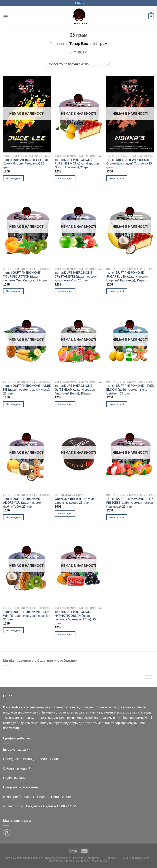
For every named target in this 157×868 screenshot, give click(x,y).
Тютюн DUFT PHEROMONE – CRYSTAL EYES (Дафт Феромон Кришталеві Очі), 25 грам (76, 276)
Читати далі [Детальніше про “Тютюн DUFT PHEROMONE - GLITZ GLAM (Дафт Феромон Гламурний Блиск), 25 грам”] (65, 404)
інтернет (29, 707)
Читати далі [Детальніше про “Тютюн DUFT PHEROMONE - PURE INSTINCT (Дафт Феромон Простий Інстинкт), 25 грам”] (65, 178)
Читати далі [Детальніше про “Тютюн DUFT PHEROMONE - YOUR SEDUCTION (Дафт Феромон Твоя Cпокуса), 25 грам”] (13, 291)
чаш (92, 707)
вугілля (82, 707)
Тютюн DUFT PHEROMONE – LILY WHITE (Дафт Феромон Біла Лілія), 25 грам (27, 616)
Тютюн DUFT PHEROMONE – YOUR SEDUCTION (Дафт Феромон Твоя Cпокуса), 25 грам (25, 276)
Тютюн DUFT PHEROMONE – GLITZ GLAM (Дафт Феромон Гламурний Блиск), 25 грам (75, 389)
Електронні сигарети (86, 858)
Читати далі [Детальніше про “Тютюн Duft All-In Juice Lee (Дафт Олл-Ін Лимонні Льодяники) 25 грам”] (13, 178)
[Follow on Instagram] (7, 833)
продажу (57, 707)
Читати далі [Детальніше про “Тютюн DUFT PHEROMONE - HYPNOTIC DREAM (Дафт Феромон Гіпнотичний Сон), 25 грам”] (65, 634)
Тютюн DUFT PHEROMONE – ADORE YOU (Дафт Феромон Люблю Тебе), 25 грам (23, 502)
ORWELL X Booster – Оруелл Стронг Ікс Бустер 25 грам (75, 501)
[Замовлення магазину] (78, 64)
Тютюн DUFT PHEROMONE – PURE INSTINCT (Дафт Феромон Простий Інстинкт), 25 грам (77, 163)
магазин (42, 707)
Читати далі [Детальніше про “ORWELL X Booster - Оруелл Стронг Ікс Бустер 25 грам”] (65, 513)
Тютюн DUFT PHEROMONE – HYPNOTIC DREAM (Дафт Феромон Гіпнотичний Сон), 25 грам (75, 617)
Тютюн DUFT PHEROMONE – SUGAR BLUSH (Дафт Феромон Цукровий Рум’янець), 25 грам (127, 276)
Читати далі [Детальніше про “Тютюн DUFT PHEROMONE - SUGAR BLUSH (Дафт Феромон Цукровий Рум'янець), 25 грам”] (117, 291)
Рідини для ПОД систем (136, 858)
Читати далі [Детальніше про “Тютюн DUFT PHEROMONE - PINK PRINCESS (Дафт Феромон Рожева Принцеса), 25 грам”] (117, 517)
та (98, 707)
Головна (57, 43)
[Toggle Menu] (149, 678)
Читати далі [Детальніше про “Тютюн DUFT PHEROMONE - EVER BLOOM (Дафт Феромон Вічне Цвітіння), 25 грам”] (117, 404)
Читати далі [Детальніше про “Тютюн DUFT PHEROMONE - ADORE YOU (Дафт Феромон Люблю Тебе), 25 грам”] (13, 517)
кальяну (129, 707)
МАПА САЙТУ (101, 861)
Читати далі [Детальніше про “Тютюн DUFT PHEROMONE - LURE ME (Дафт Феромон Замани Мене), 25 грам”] (13, 404)
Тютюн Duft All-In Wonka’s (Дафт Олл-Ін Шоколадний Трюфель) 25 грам (129, 163)
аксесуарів (108, 707)
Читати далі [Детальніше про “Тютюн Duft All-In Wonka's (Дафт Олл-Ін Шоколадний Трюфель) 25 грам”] (117, 178)
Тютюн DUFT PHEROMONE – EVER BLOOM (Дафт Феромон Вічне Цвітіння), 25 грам (130, 389)
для (119, 707)
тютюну (70, 707)
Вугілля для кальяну (58, 858)
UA (78, 3)
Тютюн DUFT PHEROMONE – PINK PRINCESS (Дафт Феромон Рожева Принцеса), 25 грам (130, 502)
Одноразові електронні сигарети (69, 861)
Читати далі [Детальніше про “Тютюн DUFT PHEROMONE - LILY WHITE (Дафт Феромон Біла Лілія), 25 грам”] (13, 630)
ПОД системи (110, 858)
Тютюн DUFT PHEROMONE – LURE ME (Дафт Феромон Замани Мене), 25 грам (27, 389)
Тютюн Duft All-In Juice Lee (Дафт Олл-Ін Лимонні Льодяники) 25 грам (26, 163)
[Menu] (6, 16)
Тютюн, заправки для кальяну (24, 858)
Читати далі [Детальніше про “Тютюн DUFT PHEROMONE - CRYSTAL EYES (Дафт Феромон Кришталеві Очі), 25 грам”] (65, 291)
